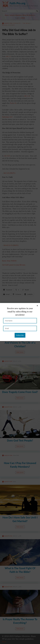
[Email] (20, 45)
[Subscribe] (20, 52)
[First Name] (20, 37)
